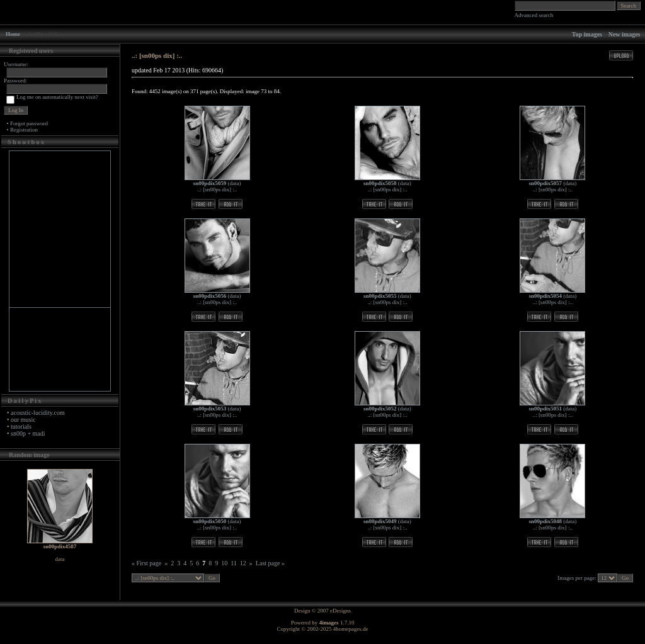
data (235, 183)
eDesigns (340, 611)
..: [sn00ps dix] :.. (217, 189)
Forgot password (29, 123)
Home (13, 34)
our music (23, 420)
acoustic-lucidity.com (38, 413)
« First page (146, 563)
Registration (24, 130)
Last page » (270, 563)
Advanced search (534, 15)
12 (243, 563)
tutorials (21, 427)
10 (224, 563)
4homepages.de (351, 629)
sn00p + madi (28, 433)
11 (234, 563)
